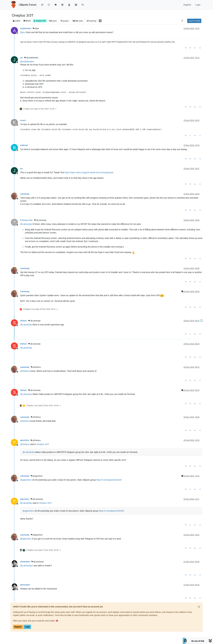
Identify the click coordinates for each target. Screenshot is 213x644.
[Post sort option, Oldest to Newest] (182, 21)
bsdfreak (24, 145)
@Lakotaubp (40, 220)
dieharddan (25, 562)
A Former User (26, 220)
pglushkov (25, 440)
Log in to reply (194, 21)
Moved (27, 21)
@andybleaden (31, 58)
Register (18, 627)
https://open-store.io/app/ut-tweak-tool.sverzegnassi (88, 172)
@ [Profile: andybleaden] (27, 62)
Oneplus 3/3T (40, 21)
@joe (36, 28)
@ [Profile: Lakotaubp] (26, 224)
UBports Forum (28, 5)
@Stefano (36, 367)
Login (27, 627)
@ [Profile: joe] (23, 32)
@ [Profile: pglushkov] (26, 480)
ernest (23, 120)
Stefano (23, 321)
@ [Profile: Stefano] (25, 371)
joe (21, 58)
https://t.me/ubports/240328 (109, 480)
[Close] (199, 607)
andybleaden (26, 28)
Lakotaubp (25, 194)
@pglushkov (37, 476)
